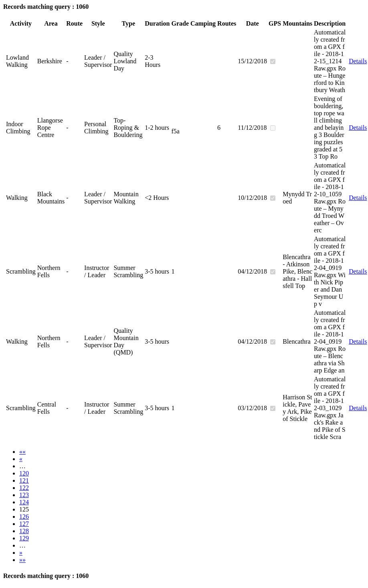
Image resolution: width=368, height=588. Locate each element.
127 (24, 524)
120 (24, 473)
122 (24, 488)
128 (24, 531)
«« (22, 452)
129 (24, 538)
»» (22, 560)
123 (24, 495)
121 (24, 480)
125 (24, 509)
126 (24, 517)
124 (24, 502)
